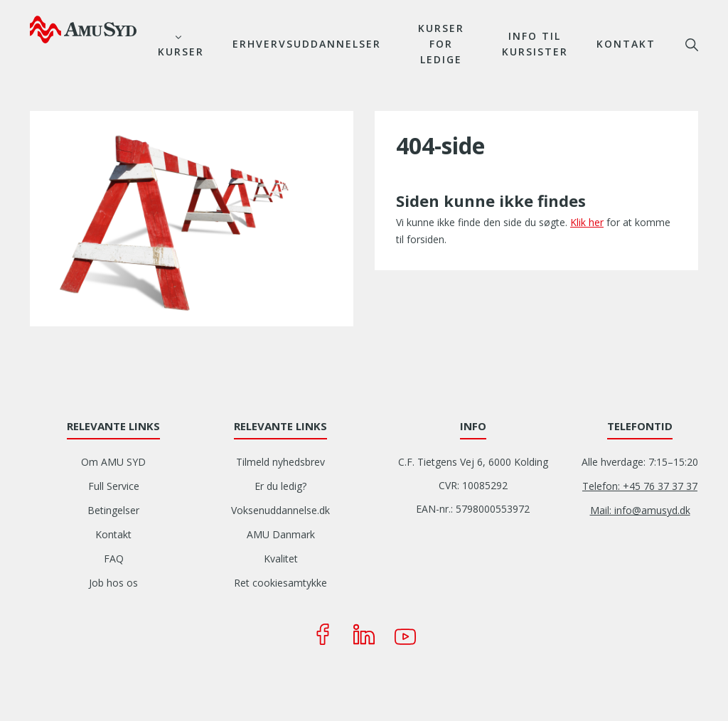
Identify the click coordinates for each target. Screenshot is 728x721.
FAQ (114, 559)
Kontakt (626, 44)
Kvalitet (281, 559)
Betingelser (113, 510)
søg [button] (692, 45)
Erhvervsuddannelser (307, 44)
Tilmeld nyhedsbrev (280, 462)
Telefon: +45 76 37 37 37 (640, 486)
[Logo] (83, 29)
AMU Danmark (281, 534)
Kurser (181, 52)
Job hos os (113, 583)
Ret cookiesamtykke (280, 583)
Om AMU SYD (113, 462)
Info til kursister (535, 44)
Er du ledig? (280, 486)
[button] (192, 217)
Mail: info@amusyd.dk (640, 510)
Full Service (114, 486)
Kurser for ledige (441, 44)
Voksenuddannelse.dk (280, 510)
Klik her (587, 222)
